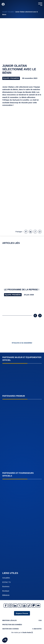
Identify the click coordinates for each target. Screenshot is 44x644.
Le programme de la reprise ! (22, 290)
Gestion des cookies (11, 629)
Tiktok (29, 606)
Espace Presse (22, 613)
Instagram (10, 606)
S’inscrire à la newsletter (22, 343)
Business (6, 586)
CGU (40, 620)
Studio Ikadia (28, 633)
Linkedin (15, 606)
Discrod (38, 606)
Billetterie (6, 595)
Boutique (6, 591)
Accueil (5, 12)
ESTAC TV (7, 582)
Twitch (34, 606)
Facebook (6, 606)
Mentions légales (9, 620)
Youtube (24, 606)
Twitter (20, 606)
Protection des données (12, 625)
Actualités (11, 12)
